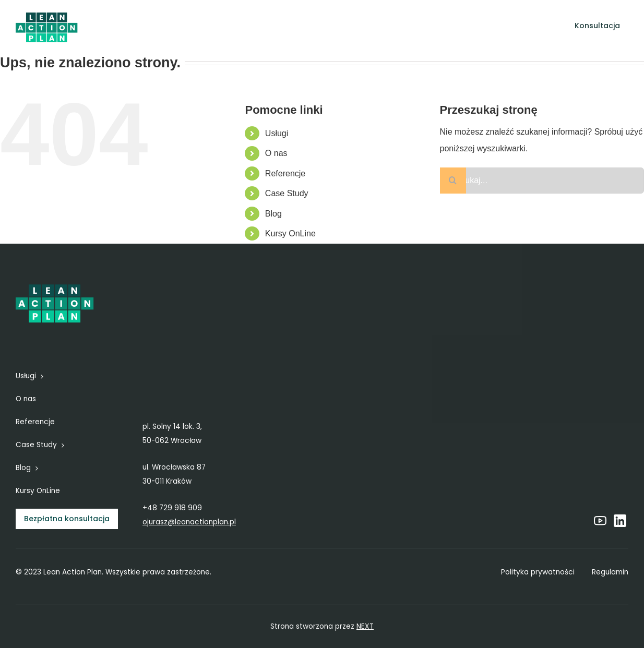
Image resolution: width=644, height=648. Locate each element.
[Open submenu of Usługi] (239, 26)
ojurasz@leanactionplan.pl (189, 522)
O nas (276, 153)
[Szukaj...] (542, 181)
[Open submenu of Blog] (440, 26)
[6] (47, 14)
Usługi (277, 133)
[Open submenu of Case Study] (400, 26)
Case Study (287, 193)
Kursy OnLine (290, 233)
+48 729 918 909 (172, 508)
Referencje (285, 173)
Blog (273, 214)
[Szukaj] (453, 181)
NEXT (365, 626)
